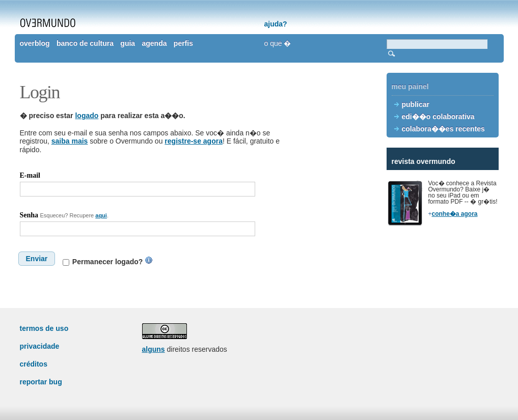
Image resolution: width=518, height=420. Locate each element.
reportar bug (41, 382)
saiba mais (70, 141)
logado (87, 116)
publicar (416, 104)
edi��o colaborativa (438, 117)
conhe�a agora (455, 214)
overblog (35, 43)
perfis (183, 43)
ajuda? (276, 24)
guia (128, 43)
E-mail (30, 175)
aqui (101, 215)
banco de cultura (85, 43)
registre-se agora (194, 141)
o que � (278, 43)
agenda (154, 43)
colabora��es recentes (443, 129)
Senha (29, 215)
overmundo (48, 23)
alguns (154, 349)
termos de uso (44, 328)
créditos (34, 364)
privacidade (40, 346)
